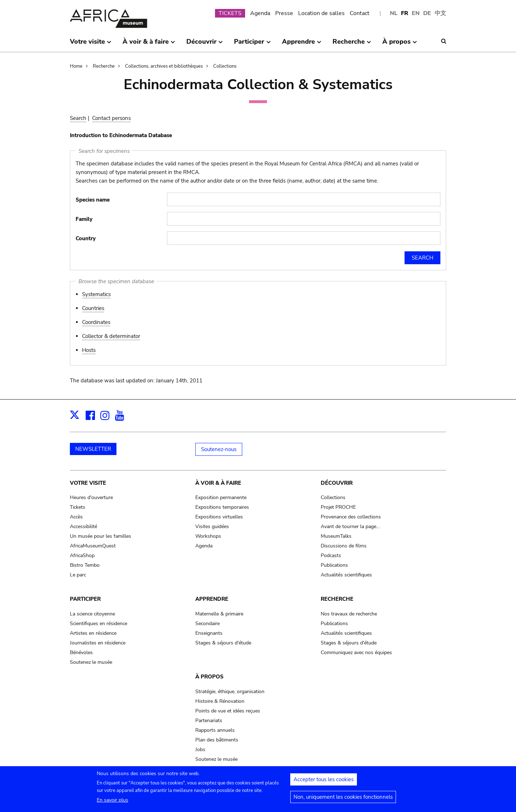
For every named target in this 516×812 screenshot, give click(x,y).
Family (84, 219)
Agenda (260, 13)
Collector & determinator (111, 336)
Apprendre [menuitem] (302, 44)
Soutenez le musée (91, 662)
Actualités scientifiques (346, 575)
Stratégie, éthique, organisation (230, 692)
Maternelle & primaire (219, 614)
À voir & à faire (218, 483)
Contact (360, 13)
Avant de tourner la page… (350, 526)
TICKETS (230, 13)
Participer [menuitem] (252, 44)
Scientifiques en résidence (99, 623)
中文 (440, 13)
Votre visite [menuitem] (91, 44)
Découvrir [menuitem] (205, 44)
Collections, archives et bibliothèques (164, 66)
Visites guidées (212, 526)
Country (86, 238)
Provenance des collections (351, 517)
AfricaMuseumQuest (93, 546)
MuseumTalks (336, 536)
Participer (85, 599)
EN (416, 13)
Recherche (104, 66)
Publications (334, 565)
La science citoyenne (92, 614)
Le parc (78, 575)
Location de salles (321, 13)
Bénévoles (81, 652)
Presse (284, 13)
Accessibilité (83, 526)
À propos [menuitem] (400, 44)
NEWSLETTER (93, 449)
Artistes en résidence (93, 633)
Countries (93, 308)
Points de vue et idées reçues (228, 711)
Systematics (96, 294)
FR (405, 13)
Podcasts (331, 555)
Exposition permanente (221, 497)
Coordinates (96, 322)
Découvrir (337, 483)
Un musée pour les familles (101, 536)
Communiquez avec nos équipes (356, 652)
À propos (209, 677)
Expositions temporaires (222, 507)
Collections (225, 66)
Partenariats (209, 721)
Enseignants (209, 633)
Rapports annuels (215, 730)
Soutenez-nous (219, 449)
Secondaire (207, 623)
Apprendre (212, 599)
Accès (76, 517)
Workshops (208, 536)
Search (78, 118)
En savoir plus (113, 803)
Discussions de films (344, 546)
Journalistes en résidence (98, 643)
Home (76, 66)
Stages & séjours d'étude (223, 643)
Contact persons (111, 118)
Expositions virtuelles (219, 517)
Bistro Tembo (85, 565)
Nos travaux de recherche (349, 614)
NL (394, 13)
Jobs (200, 750)
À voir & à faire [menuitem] (149, 44)
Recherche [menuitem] (352, 44)
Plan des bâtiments (217, 740)
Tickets (78, 507)
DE (427, 13)
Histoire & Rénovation (220, 701)
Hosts (89, 350)
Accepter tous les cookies (324, 783)
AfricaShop (82, 555)
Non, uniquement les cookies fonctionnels (343, 800)
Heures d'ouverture (91, 497)
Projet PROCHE (338, 507)
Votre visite (88, 483)
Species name (93, 200)
